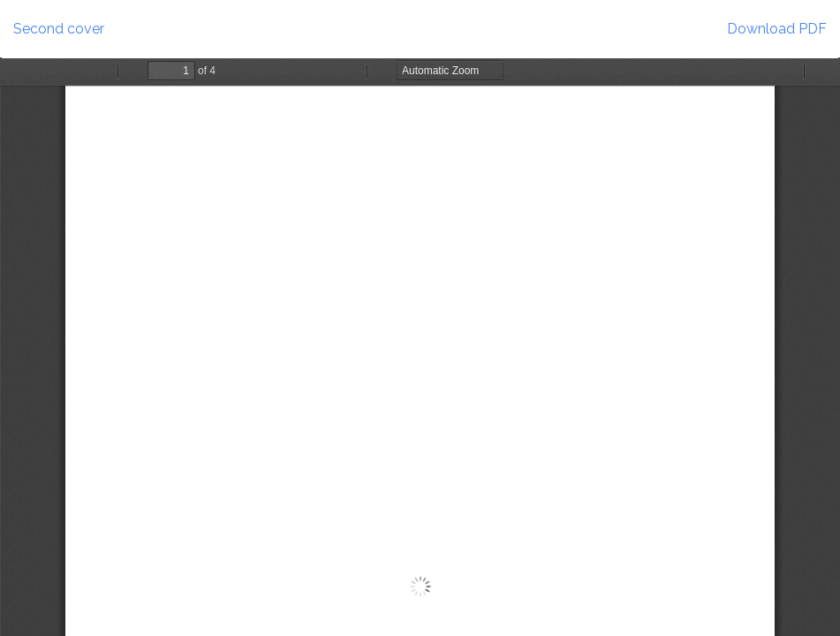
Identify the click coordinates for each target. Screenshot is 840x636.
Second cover (59, 29)
